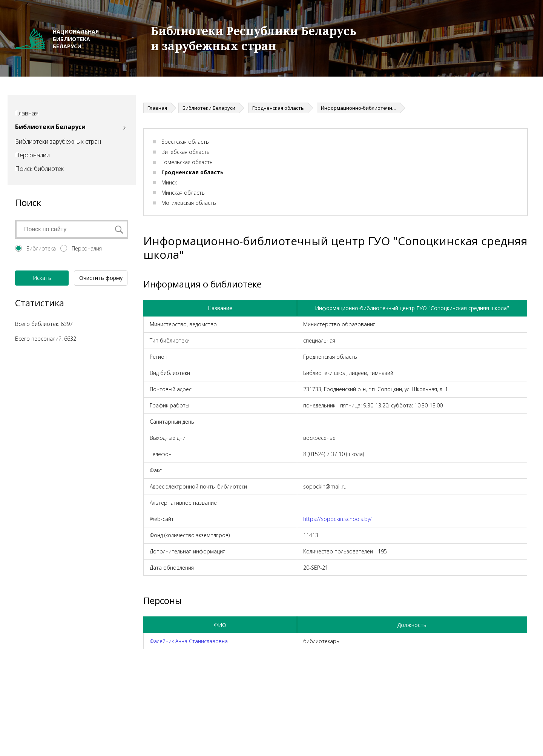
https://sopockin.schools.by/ (337, 519)
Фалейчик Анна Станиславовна (189, 641)
